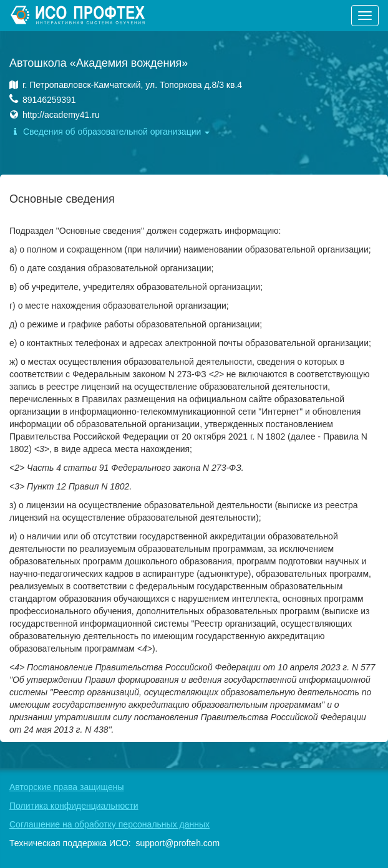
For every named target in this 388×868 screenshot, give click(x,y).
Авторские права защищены (67, 787)
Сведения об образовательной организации (109, 132)
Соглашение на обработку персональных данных (109, 824)
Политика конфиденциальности (74, 806)
